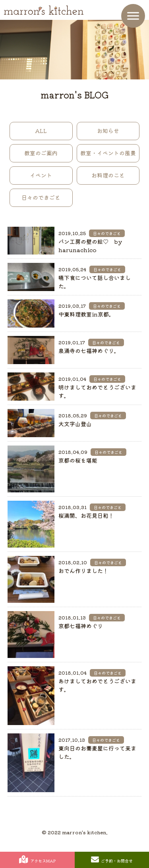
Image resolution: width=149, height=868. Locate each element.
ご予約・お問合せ (112, 860)
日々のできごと (41, 197)
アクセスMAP (37, 860)
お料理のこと (108, 175)
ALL (41, 131)
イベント (41, 175)
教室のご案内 (41, 153)
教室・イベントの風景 (108, 153)
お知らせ (108, 131)
